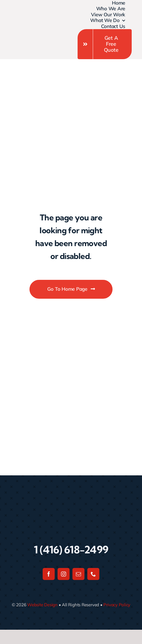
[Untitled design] (24, 23)
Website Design (42, 605)
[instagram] (64, 574)
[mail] (78, 574)
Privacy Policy (117, 605)
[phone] (93, 574)
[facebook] (49, 574)
